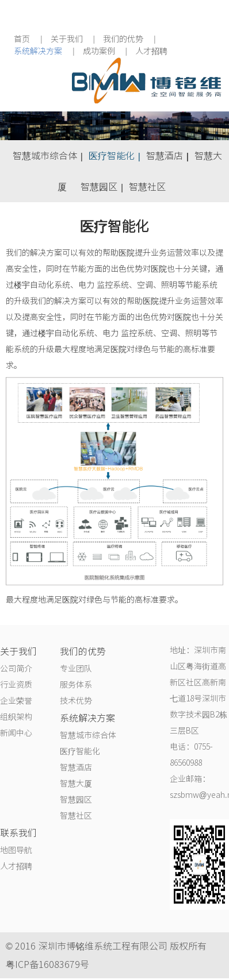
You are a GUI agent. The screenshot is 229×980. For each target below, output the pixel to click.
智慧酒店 (165, 156)
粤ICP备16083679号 (47, 964)
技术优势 (76, 701)
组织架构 (16, 717)
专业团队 (76, 669)
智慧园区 (99, 187)
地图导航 (16, 850)
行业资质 (16, 685)
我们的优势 (123, 39)
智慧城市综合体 (45, 156)
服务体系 (76, 685)
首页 (22, 39)
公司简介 (16, 669)
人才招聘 (151, 51)
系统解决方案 (38, 51)
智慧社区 (147, 187)
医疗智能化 (112, 156)
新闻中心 (16, 733)
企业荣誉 (16, 701)
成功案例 (99, 51)
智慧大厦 (76, 784)
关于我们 (67, 39)
